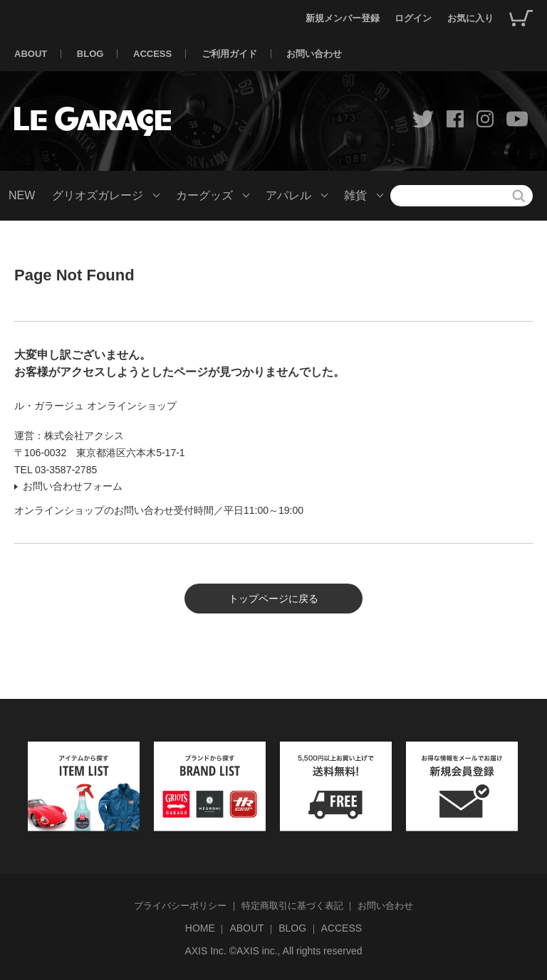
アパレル (288, 195)
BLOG (90, 54)
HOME (200, 928)
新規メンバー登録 (343, 18)
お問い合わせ (314, 54)
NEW (22, 195)
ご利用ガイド (229, 54)
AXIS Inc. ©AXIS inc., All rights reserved (273, 951)
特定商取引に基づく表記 (292, 906)
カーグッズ (204, 195)
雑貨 (355, 195)
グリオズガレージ (98, 195)
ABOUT (31, 54)
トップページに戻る (273, 599)
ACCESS (152, 54)
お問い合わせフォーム (73, 486)
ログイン (413, 18)
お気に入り (470, 18)
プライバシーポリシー (180, 906)
